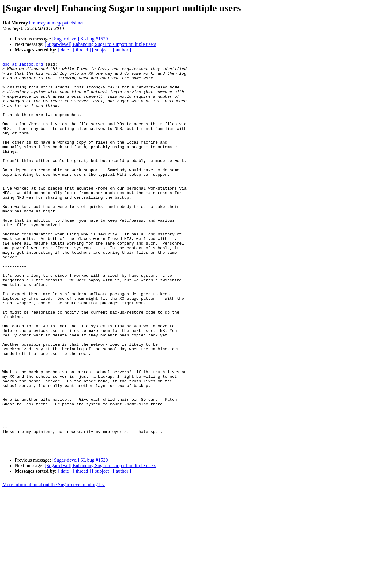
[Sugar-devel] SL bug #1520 (80, 39)
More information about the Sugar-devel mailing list (54, 562)
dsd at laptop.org (23, 65)
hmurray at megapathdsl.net (56, 23)
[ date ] (65, 50)
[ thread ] (82, 50)
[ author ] (122, 50)
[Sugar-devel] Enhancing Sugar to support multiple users (100, 44)
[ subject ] (102, 50)
